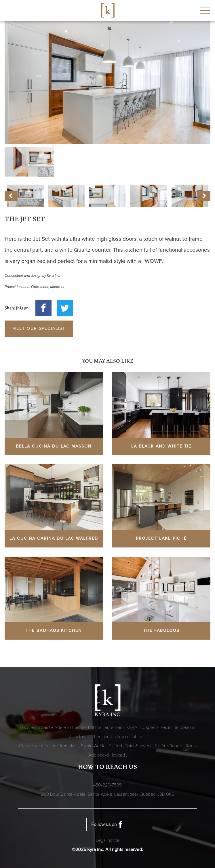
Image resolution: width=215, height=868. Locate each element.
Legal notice (108, 840)
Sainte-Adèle (94, 746)
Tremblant (69, 746)
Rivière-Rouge (169, 746)
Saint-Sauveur (139, 746)
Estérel (116, 746)
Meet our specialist (39, 328)
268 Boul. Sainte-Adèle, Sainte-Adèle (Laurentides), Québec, (108, 794)
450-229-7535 (108, 785)
